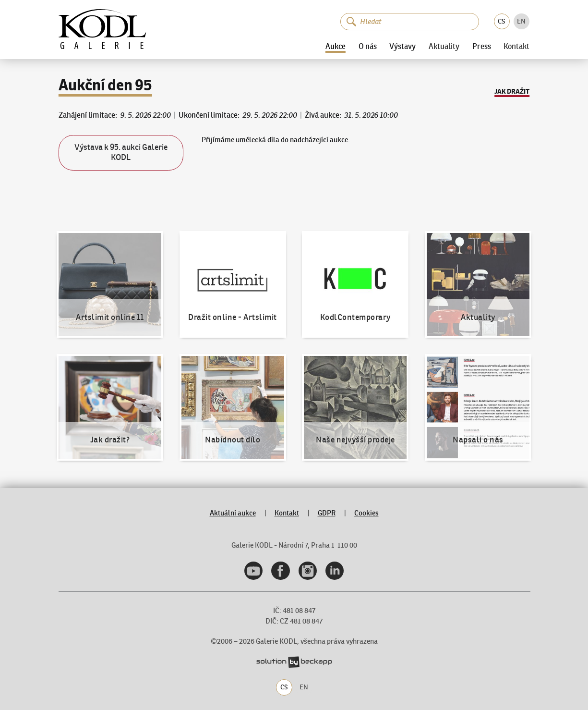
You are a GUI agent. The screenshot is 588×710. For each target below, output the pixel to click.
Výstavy (402, 47)
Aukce (336, 47)
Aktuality (444, 47)
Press (482, 47)
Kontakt (516, 47)
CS (502, 21)
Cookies (366, 513)
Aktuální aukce (233, 513)
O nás (368, 47)
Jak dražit (512, 91)
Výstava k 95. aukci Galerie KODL (121, 152)
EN (521, 21)
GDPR (327, 513)
